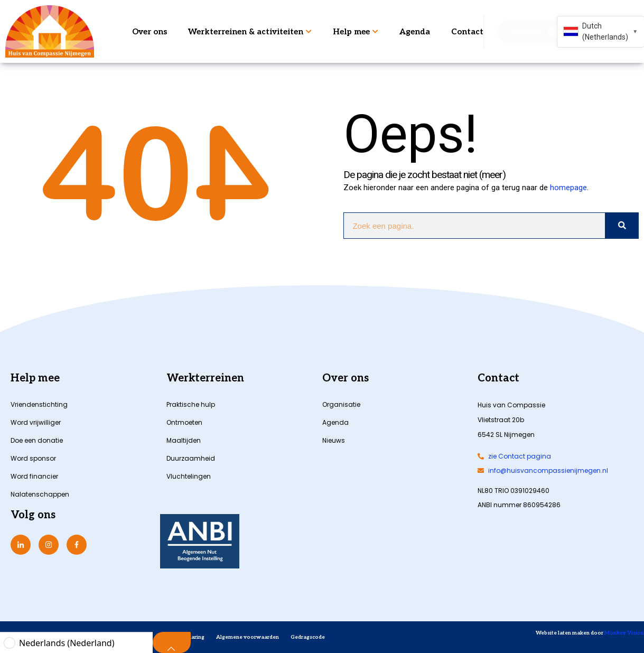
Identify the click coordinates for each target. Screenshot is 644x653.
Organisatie (341, 404)
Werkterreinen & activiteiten (250, 32)
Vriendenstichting (39, 404)
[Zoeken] (622, 226)
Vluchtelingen (189, 476)
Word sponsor (33, 458)
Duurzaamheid (191, 458)
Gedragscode (308, 637)
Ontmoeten (184, 422)
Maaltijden (184, 440)
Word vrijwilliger (36, 422)
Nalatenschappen (40, 494)
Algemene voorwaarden (248, 637)
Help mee (356, 32)
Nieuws (334, 440)
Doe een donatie (37, 440)
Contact (467, 32)
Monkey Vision (624, 633)
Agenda (415, 32)
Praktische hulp (191, 404)
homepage (568, 188)
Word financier (34, 476)
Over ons (150, 32)
